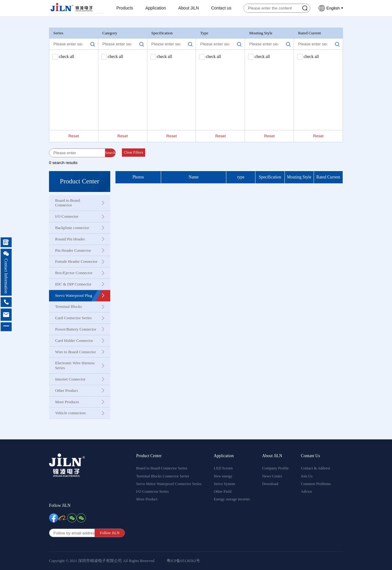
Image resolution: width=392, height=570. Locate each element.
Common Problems (316, 484)
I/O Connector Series (153, 492)
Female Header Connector (76, 261)
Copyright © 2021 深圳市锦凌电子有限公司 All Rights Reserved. (102, 561)
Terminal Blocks (68, 306)
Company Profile (275, 468)
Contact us (221, 8)
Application (156, 8)
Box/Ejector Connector (74, 273)
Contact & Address (315, 468)
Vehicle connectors (70, 413)
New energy (223, 476)
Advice (306, 492)
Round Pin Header (70, 239)
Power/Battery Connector (76, 329)
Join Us (307, 476)
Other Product (66, 390)
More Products (67, 402)
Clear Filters (133, 152)
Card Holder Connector (74, 340)
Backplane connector (72, 228)
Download (270, 484)
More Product (147, 499)
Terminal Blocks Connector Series (163, 476)
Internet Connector (70, 379)
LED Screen (223, 468)
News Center (272, 476)
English (333, 8)
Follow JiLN (60, 505)
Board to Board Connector (68, 203)
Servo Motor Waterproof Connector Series (169, 484)
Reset (73, 136)
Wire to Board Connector (75, 352)
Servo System (224, 484)
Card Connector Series (73, 318)
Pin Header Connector (73, 250)
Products (125, 8)
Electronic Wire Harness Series (75, 365)
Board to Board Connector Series (162, 468)
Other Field (223, 492)
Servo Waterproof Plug (74, 295)
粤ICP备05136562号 (183, 561)
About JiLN (189, 8)
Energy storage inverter (232, 499)
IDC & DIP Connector (73, 284)
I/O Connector (67, 216)
